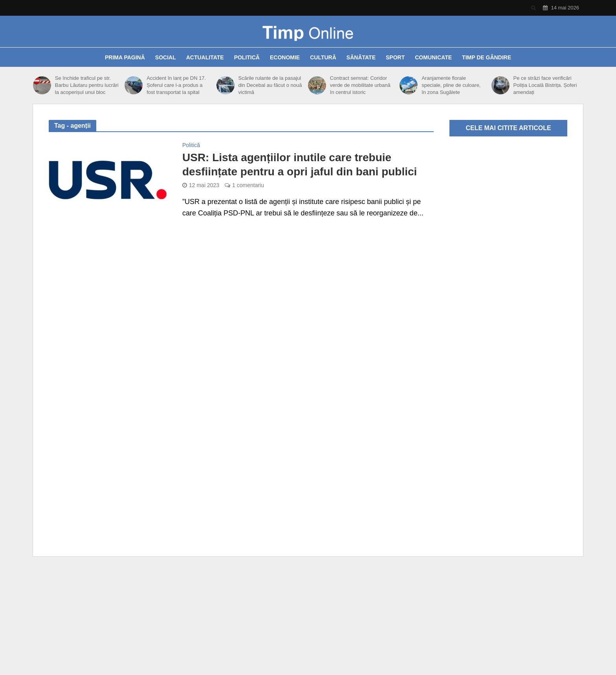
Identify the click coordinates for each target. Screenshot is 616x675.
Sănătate (361, 57)
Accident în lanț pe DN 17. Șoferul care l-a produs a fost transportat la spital (176, 85)
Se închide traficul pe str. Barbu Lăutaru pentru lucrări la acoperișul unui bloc (87, 85)
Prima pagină (125, 57)
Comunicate (433, 57)
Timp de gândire (487, 57)
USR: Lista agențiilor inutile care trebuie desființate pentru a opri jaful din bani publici (300, 165)
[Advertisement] (308, 619)
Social (166, 57)
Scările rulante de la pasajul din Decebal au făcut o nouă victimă (270, 85)
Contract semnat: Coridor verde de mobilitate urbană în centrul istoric (360, 85)
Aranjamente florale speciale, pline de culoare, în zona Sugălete (451, 85)
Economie (285, 57)
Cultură (323, 57)
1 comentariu (248, 185)
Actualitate (205, 57)
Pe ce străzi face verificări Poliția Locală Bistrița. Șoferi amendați (545, 85)
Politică (247, 57)
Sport (395, 57)
